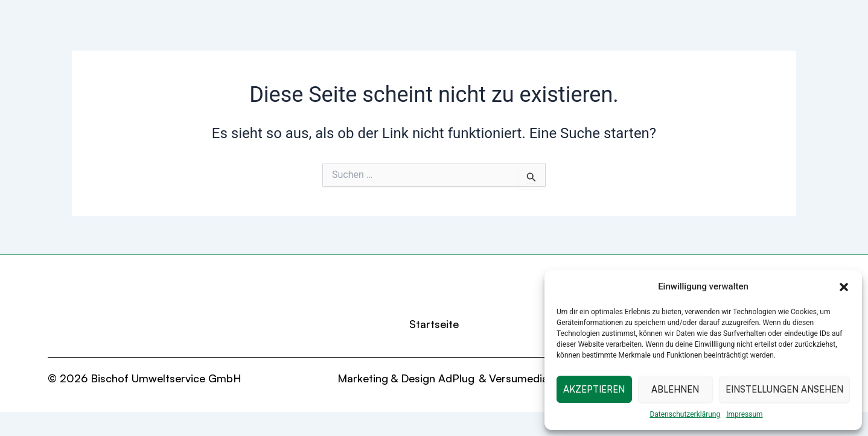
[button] (844, 287)
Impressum (744, 414)
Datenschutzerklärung (685, 414)
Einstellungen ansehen (784, 389)
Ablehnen (675, 389)
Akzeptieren (594, 389)
